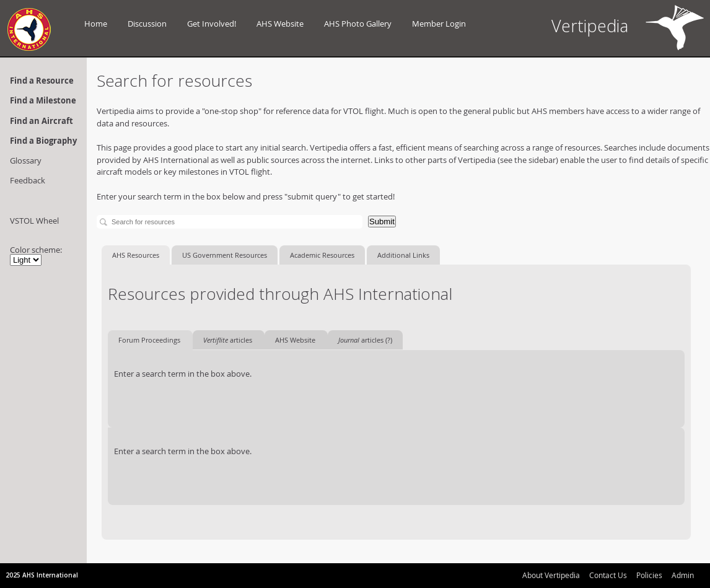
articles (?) (365, 340)
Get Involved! (212, 24)
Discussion (147, 24)
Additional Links (403, 255)
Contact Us (608, 575)
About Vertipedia (551, 575)
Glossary (26, 160)
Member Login (439, 24)
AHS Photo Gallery (358, 24)
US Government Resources (225, 255)
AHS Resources (136, 255)
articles (229, 340)
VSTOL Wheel (34, 221)
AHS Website (280, 24)
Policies (649, 575)
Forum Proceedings (150, 340)
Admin (683, 575)
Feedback (28, 180)
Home (96, 24)
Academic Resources (322, 255)
